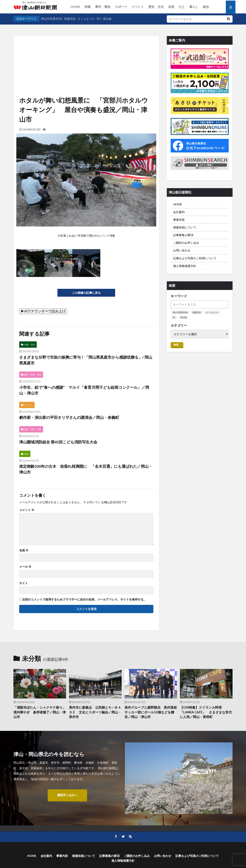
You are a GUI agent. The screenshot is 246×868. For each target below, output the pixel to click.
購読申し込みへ (67, 795)
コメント (27, 510)
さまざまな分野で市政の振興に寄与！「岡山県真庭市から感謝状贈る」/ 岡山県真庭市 (86, 360)
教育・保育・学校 (33, 375)
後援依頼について (185, 227)
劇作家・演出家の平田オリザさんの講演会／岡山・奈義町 (69, 417)
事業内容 (179, 220)
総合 (206, 7)
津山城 (107, 19)
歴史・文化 (156, 7)
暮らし (194, 7)
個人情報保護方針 (185, 266)
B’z (99, 19)
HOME (75, 7)
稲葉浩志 (70, 19)
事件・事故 (103, 7)
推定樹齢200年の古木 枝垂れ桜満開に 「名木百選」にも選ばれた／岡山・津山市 (86, 469)
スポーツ (121, 7)
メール (25, 567)
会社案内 (179, 212)
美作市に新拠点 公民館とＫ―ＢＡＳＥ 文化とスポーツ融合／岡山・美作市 (95, 712)
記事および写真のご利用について (195, 258)
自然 (171, 7)
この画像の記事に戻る (86, 293)
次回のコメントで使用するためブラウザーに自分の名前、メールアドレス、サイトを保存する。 (84, 599)
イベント (138, 7)
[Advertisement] (86, 56)
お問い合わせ (182, 250)
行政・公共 (30, 345)
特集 (88, 7)
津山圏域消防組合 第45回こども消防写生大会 (58, 442)
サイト (24, 583)
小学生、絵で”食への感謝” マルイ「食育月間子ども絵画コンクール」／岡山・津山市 (84, 390)
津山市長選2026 (52, 19)
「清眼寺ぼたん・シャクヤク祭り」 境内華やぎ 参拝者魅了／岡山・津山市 (40, 712)
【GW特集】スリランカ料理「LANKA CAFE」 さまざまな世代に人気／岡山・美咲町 (206, 712)
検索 (176, 345)
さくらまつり (86, 19)
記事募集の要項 (183, 235)
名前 (24, 550)
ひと (182, 7)
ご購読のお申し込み (186, 243)
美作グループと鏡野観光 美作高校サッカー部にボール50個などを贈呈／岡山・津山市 (151, 712)
